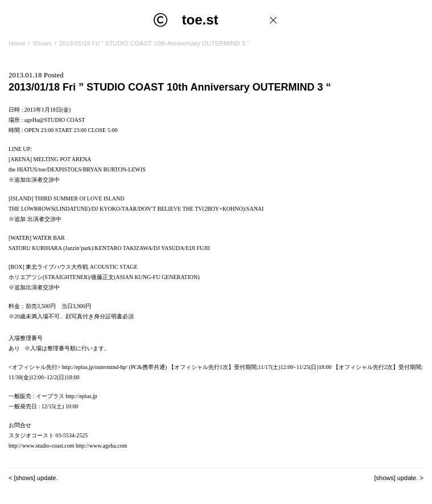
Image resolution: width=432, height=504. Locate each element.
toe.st (200, 20)
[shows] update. (36, 478)
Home (17, 43)
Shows (42, 43)
